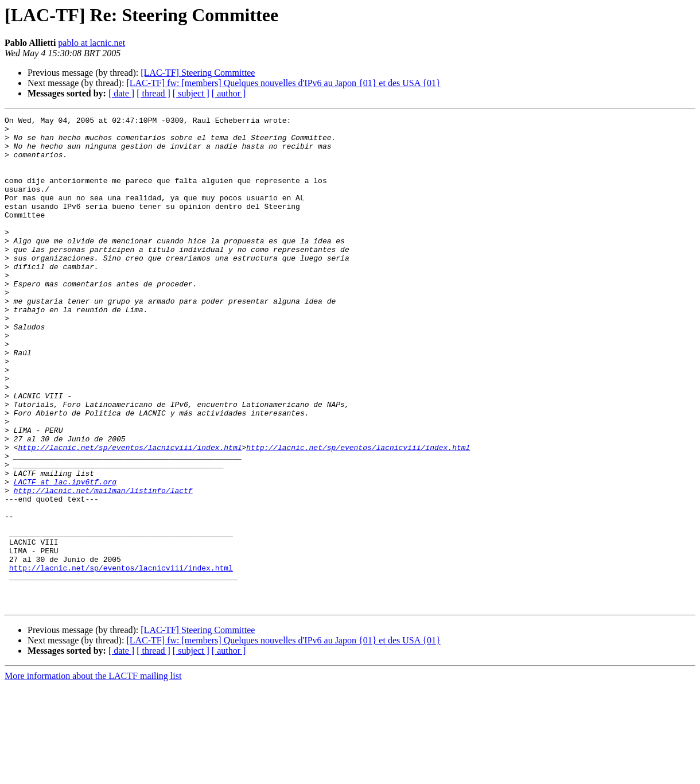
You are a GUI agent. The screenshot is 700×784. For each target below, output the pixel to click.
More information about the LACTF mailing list (93, 774)
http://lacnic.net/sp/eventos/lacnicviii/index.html (130, 514)
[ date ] (121, 93)
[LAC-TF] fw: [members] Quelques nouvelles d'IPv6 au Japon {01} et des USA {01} (283, 83)
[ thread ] (153, 93)
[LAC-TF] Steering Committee (198, 73)
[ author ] (229, 93)
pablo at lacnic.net (92, 43)
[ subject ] (191, 93)
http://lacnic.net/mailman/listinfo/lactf (103, 566)
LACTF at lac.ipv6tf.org (65, 556)
